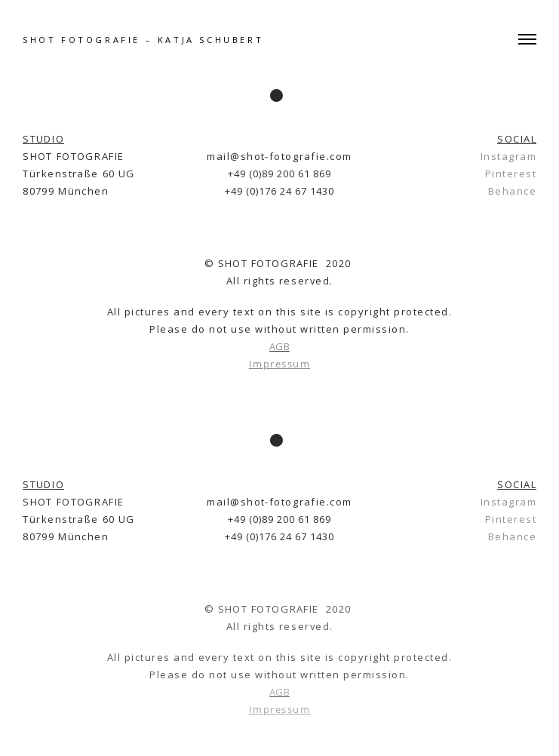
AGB (279, 346)
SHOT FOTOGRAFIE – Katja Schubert (143, 40)
